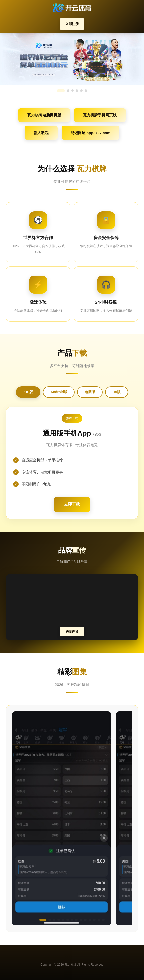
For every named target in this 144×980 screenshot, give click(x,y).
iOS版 (28, 392)
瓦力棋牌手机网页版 (100, 115)
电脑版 (90, 392)
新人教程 (41, 133)
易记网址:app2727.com (90, 133)
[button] (43, 920)
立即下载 (72, 504)
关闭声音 (72, 631)
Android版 (59, 392)
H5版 (117, 392)
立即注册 (72, 24)
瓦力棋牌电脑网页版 (44, 115)
